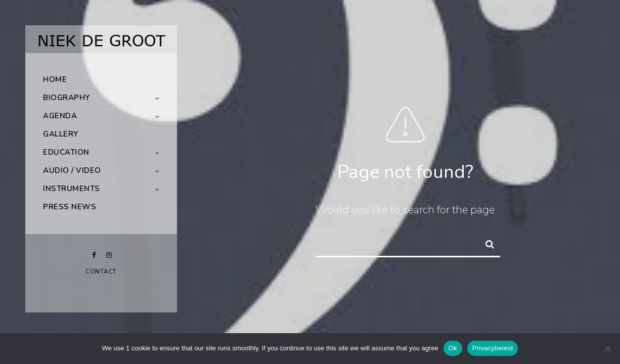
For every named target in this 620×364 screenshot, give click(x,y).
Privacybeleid (493, 348)
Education (66, 152)
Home (55, 79)
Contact (101, 271)
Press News (70, 207)
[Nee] (607, 348)
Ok (453, 348)
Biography (67, 98)
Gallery (61, 134)
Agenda (60, 116)
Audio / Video (72, 170)
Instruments (72, 189)
